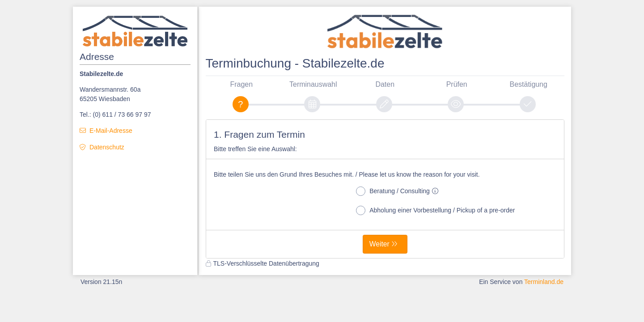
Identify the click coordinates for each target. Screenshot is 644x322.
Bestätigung (529, 84)
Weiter (379, 244)
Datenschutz (107, 147)
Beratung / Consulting (399, 191)
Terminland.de (544, 282)
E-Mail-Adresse (111, 131)
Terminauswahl (313, 84)
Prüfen (457, 84)
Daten (385, 84)
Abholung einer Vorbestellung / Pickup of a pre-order (435, 210)
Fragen (241, 84)
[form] (385, 189)
